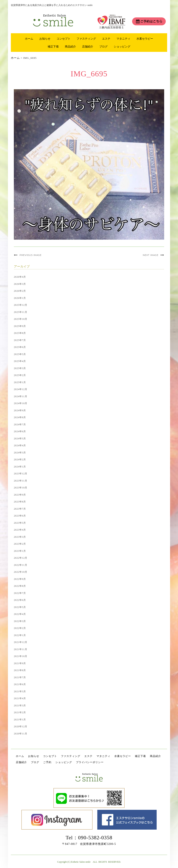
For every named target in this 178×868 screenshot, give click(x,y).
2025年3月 (20, 368)
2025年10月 (21, 319)
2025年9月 (20, 326)
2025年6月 (20, 347)
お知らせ (45, 39)
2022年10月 (21, 572)
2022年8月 (20, 586)
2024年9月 (20, 410)
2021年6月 (20, 684)
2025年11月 (21, 312)
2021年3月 (20, 706)
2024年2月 (20, 460)
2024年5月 (20, 439)
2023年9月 (20, 495)
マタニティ (123, 39)
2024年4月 (20, 445)
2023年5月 (20, 523)
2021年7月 (20, 677)
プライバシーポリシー (90, 762)
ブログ (103, 47)
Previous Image (31, 255)
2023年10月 (21, 488)
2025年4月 (20, 361)
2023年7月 (20, 509)
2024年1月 (20, 467)
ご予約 (47, 762)
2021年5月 (20, 691)
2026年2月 (20, 291)
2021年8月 (20, 670)
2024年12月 (21, 389)
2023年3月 (20, 537)
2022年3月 (20, 621)
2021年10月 (21, 656)
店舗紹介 (88, 47)
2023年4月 (20, 530)
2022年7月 (20, 593)
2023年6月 (20, 516)
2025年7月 (20, 340)
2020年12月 (21, 726)
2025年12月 (21, 305)
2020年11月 (21, 734)
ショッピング (122, 47)
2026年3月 (20, 284)
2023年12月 (21, 474)
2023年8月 (20, 502)
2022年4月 (20, 614)
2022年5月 (20, 607)
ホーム (29, 39)
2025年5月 (20, 354)
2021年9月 (20, 663)
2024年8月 (20, 417)
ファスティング (86, 39)
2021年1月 (20, 720)
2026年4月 (20, 277)
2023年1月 (20, 551)
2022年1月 (20, 635)
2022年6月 (20, 600)
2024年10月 (21, 403)
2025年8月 (20, 333)
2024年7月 (20, 425)
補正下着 (53, 47)
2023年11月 (21, 481)
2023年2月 (20, 544)
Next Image (151, 255)
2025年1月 (20, 382)
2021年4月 (20, 698)
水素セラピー (145, 39)
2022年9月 (20, 579)
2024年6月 (20, 431)
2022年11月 (21, 565)
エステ (106, 39)
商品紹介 (70, 47)
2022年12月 (21, 558)
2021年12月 (21, 642)
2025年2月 (20, 375)
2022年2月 (20, 628)
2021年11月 (21, 649)
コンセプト (63, 39)
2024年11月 (21, 396)
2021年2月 (20, 712)
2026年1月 (20, 298)
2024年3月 (20, 453)
